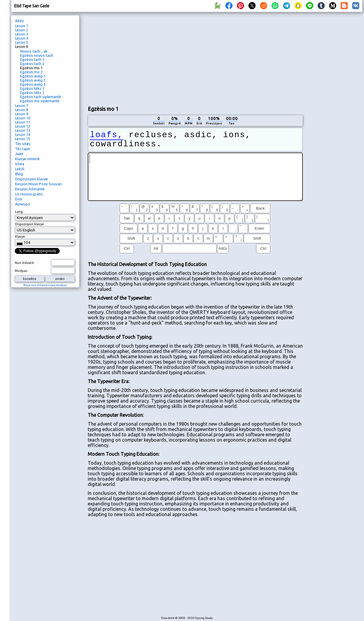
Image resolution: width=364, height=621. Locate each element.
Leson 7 (22, 106)
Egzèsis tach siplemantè (41, 97)
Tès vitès (23, 144)
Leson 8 (22, 110)
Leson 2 (22, 30)
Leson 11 (23, 122)
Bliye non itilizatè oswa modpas (45, 285)
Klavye (20, 236)
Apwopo (23, 204)
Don (19, 199)
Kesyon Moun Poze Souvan (38, 184)
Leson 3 (22, 34)
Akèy (19, 21)
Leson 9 (22, 114)
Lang (19, 212)
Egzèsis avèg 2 (33, 80)
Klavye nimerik (27, 159)
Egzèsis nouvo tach (37, 55)
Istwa (20, 164)
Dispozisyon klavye (31, 179)
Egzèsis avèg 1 (33, 76)
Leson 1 (22, 26)
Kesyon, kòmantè (30, 189)
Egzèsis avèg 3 (33, 84)
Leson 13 (23, 130)
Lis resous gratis (29, 194)
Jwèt (19, 154)
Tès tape (23, 149)
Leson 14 (23, 134)
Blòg (19, 174)
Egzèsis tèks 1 (32, 88)
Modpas (21, 271)
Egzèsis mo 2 (31, 72)
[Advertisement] (157, 58)
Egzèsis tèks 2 (32, 93)
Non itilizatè (24, 263)
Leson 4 (22, 38)
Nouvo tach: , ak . (35, 51)
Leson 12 (23, 126)
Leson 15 (23, 139)
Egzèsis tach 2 (32, 64)
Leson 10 (23, 118)
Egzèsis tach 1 (32, 59)
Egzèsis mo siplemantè (40, 101)
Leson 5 (22, 42)
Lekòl (20, 169)
